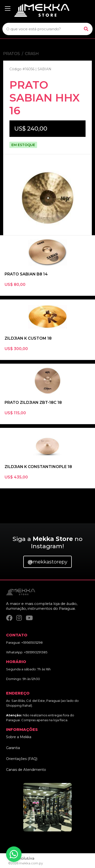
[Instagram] (19, 618)
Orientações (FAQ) (22, 759)
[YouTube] (29, 618)
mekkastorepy (47, 562)
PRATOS (12, 54)
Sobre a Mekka (19, 737)
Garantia (13, 748)
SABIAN (44, 69)
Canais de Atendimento (26, 770)
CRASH (32, 54)
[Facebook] (9, 618)
